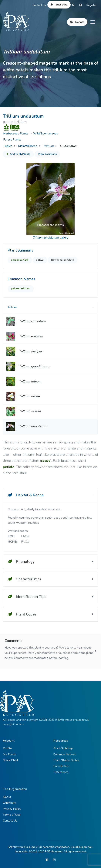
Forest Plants (12, 140)
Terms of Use (12, 815)
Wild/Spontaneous (46, 134)
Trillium (48, 146)
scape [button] (46, 461)
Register (91, 5)
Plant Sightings (63, 748)
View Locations (47, 154)
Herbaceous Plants (16, 134)
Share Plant (10, 760)
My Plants (10, 754)
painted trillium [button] (21, 289)
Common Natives (65, 754)
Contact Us (39, 5)
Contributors (61, 766)
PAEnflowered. (54, 851)
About (7, 797)
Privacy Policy (12, 809)
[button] (30, 199)
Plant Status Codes (66, 760)
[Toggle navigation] (93, 22)
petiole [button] (9, 467)
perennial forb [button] (20, 260)
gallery (50, 238)
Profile (7, 748)
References (61, 772)
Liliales (8, 146)
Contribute (10, 803)
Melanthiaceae (28, 146)
